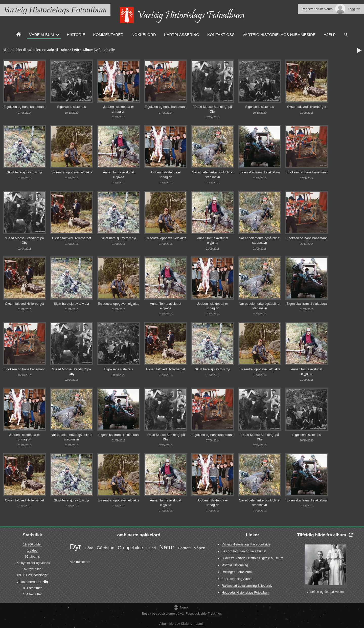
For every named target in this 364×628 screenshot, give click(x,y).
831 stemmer (32, 588)
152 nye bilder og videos (32, 563)
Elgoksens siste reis (71, 107)
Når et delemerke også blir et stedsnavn (213, 175)
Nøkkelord (144, 35)
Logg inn (354, 9)
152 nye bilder (32, 569)
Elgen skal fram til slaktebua (259, 172)
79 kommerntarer (29, 582)
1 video (32, 550)
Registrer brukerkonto (317, 9)
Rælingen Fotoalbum (237, 572)
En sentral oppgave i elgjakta (72, 172)
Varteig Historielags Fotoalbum (55, 10)
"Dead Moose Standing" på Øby (213, 109)
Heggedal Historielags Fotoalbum (246, 592)
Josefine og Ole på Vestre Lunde (326, 594)
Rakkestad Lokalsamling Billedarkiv (247, 586)
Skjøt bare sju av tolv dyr (25, 172)
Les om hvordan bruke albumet (244, 551)
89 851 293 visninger (32, 575)
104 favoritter (32, 594)
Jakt (51, 50)
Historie (76, 35)
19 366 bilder (32, 544)
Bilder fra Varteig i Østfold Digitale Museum (253, 558)
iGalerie (187, 624)
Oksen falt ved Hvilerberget (307, 107)
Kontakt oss (221, 35)
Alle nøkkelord (80, 562)
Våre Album (41, 35)
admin (200, 624)
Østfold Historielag (235, 565)
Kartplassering (182, 35)
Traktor (65, 50)
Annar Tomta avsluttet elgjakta (119, 175)
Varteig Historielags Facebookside (246, 544)
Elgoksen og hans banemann (25, 107)
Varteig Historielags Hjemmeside (279, 35)
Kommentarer (108, 35)
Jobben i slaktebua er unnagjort (119, 109)
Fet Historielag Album (237, 579)
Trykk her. (215, 613)
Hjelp (330, 35)
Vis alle (109, 50)
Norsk (181, 607)
